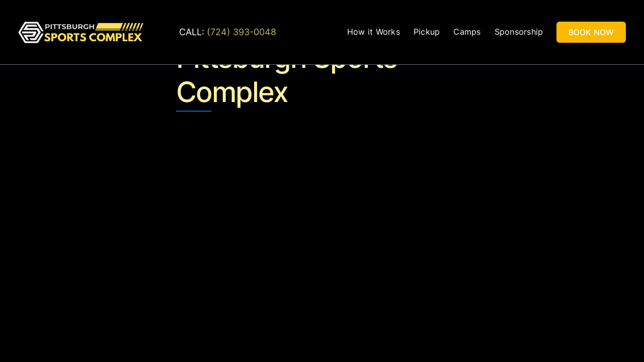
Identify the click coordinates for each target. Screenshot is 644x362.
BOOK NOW (591, 32)
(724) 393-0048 (242, 32)
